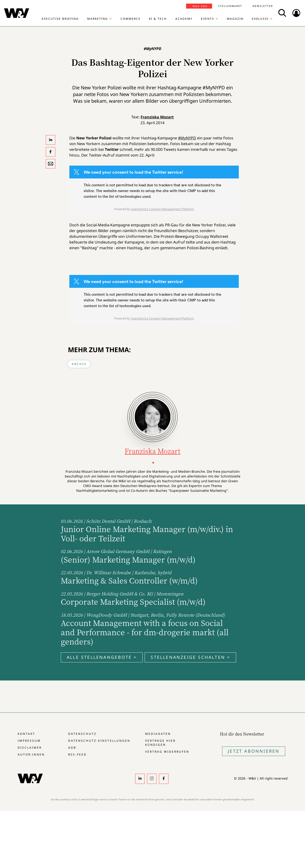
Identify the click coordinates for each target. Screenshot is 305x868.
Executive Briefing (60, 19)
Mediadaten (158, 734)
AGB (72, 748)
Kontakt (26, 734)
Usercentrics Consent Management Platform (162, 209)
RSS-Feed (77, 754)
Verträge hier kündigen (160, 743)
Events (208, 19)
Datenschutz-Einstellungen (99, 741)
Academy (184, 19)
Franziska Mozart (157, 117)
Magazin (235, 19)
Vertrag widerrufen (167, 752)
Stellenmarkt (230, 6)
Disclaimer (30, 748)
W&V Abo (200, 6)
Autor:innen (31, 754)
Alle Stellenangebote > (102, 657)
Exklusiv (260, 19)
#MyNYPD (187, 138)
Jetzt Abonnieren (254, 751)
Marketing (98, 19)
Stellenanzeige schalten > (190, 657)
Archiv (79, 364)
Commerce (131, 19)
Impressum (29, 741)
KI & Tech (158, 19)
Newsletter (263, 6)
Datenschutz (82, 734)
